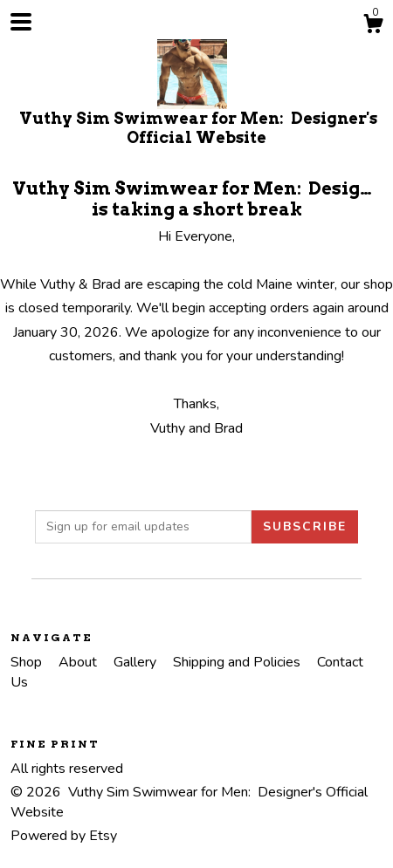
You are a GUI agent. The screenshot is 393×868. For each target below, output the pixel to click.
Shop (28, 662)
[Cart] (373, 27)
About (79, 662)
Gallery (137, 662)
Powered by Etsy (64, 836)
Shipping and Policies (238, 662)
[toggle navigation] (21, 22)
